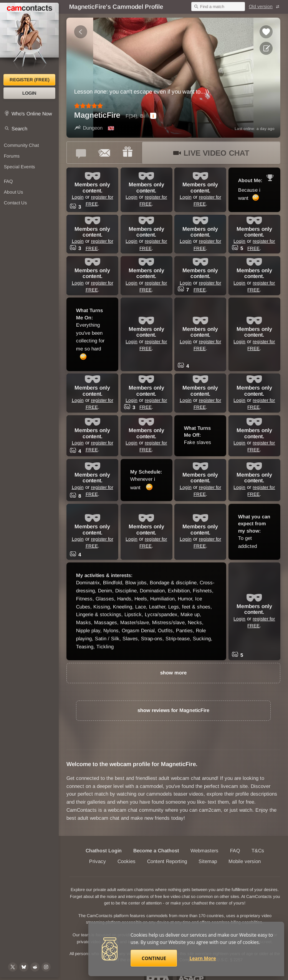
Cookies (127, 861)
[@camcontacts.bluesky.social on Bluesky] (24, 967)
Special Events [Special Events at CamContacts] (19, 167)
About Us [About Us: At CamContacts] (13, 192)
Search (19, 129)
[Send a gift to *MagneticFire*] (127, 153)
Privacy (98, 861)
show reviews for (173, 710)
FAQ (235, 851)
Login (29, 93)
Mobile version (245, 861)
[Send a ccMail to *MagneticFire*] (104, 153)
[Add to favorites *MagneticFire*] (266, 32)
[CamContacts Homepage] (29, 38)
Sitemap (208, 861)
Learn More (203, 958)
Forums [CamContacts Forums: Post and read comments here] (12, 156)
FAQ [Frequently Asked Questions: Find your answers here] (8, 181)
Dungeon (88, 128)
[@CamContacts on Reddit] (35, 967)
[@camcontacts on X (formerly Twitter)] (13, 967)
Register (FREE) (30, 80)
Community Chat (21, 145)
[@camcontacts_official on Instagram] (46, 967)
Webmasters (204, 851)
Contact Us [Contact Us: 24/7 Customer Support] (15, 203)
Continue (154, 958)
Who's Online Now (32, 114)
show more (173, 673)
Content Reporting (167, 861)
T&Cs (258, 851)
